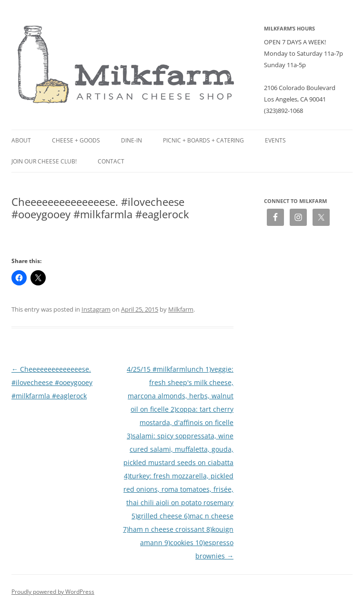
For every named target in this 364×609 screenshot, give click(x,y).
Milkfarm (181, 309)
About (21, 140)
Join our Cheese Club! (44, 161)
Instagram (96, 309)
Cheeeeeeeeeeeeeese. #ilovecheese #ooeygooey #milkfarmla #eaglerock (52, 382)
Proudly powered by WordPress (53, 592)
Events (275, 140)
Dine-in (131, 140)
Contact (111, 161)
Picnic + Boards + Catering (203, 140)
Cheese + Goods (76, 140)
